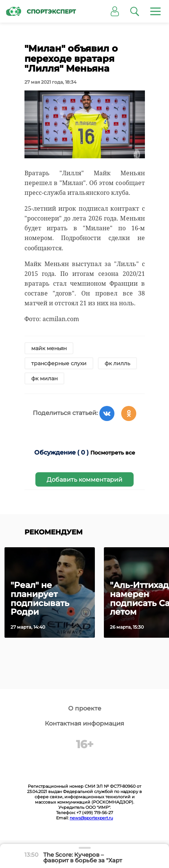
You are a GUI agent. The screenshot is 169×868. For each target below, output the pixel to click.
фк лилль (117, 363)
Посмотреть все (113, 453)
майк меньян (49, 348)
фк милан (44, 378)
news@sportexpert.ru (91, 818)
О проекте (85, 708)
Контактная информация (84, 723)
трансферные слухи (59, 363)
